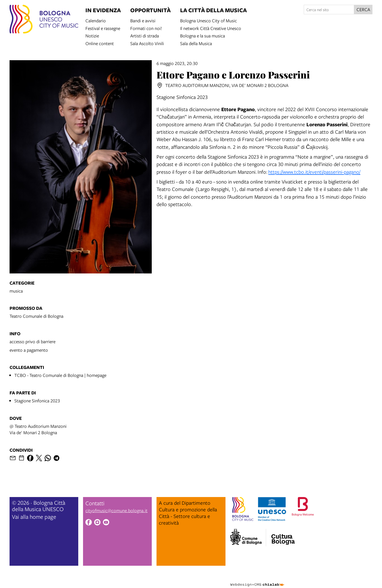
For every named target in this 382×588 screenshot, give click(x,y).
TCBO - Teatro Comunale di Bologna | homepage (60, 375)
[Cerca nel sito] (329, 10)
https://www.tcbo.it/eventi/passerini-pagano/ (314, 172)
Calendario (96, 20)
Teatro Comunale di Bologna (36, 316)
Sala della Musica (196, 43)
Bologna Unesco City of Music (209, 20)
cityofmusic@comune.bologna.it (116, 510)
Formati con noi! (146, 28)
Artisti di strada (145, 35)
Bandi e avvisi (143, 20)
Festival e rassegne (103, 28)
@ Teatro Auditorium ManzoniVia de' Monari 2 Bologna (38, 429)
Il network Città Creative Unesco (211, 28)
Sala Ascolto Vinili (147, 43)
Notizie (92, 35)
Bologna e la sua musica (203, 35)
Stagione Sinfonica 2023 (37, 401)
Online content (100, 43)
